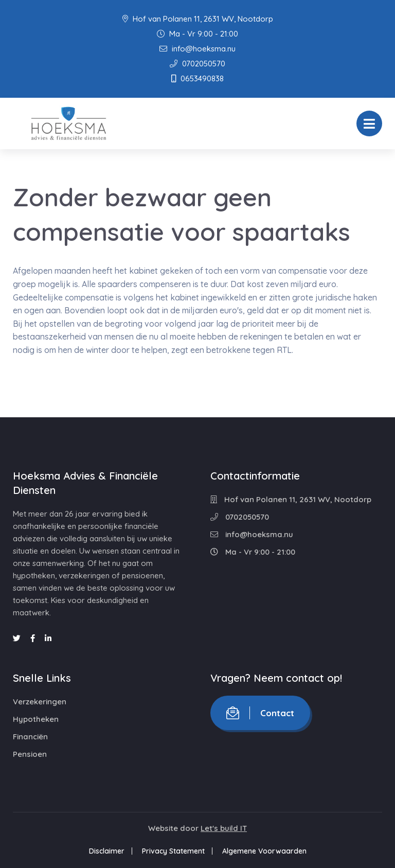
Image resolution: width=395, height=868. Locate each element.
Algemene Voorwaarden (264, 851)
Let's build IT (224, 828)
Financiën (30, 737)
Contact (260, 713)
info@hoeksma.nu (197, 49)
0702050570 (197, 64)
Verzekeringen (40, 702)
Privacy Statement (173, 851)
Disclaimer (107, 851)
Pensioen (30, 754)
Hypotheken (36, 719)
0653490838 (197, 78)
